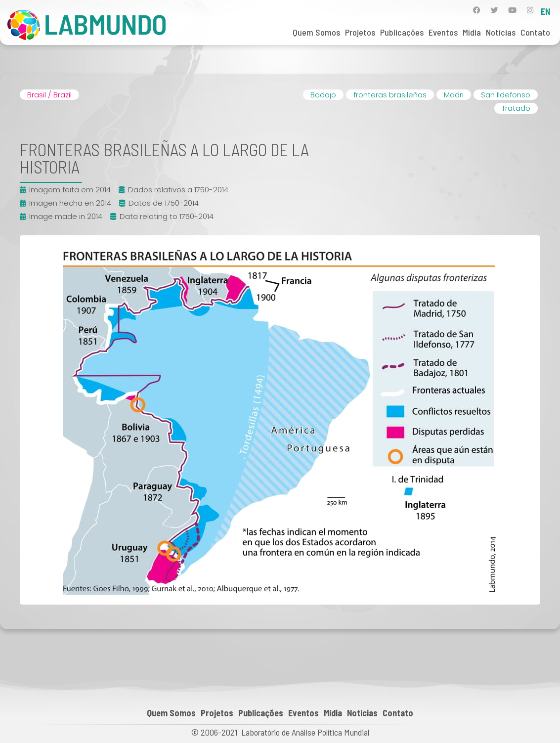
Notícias (501, 32)
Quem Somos (316, 32)
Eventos (443, 32)
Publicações (402, 32)
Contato (535, 32)
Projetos (360, 32)
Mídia (472, 32)
